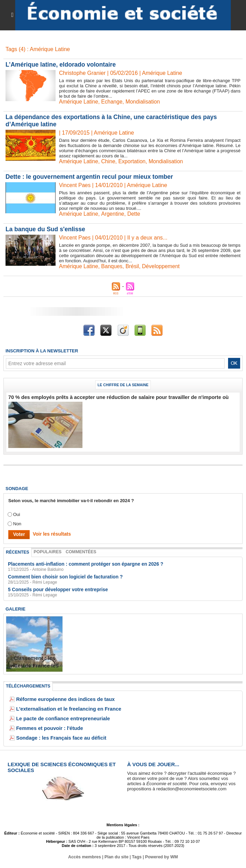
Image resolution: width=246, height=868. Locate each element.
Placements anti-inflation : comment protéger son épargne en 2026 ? (81, 563)
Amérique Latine (79, 102)
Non (17, 523)
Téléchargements (27, 684)
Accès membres (86, 855)
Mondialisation (145, 102)
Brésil (134, 266)
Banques (113, 266)
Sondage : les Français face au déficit (56, 736)
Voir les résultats (50, 534)
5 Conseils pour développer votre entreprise (55, 588)
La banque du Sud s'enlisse (46, 229)
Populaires (46, 551)
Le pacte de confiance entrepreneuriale (58, 717)
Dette (135, 214)
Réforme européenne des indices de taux (60, 697)
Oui (17, 514)
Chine (109, 161)
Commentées (79, 551)
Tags (136, 855)
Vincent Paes (75, 185)
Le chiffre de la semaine (123, 385)
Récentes (17, 552)
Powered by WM (160, 855)
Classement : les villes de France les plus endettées (35, 664)
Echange (113, 102)
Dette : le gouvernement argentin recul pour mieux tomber (91, 177)
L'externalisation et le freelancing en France (63, 707)
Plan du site (116, 855)
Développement (163, 266)
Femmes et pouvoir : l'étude (46, 726)
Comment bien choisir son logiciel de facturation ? (62, 576)
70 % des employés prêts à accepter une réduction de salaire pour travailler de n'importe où (106, 397)
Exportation (134, 161)
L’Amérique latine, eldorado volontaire (62, 65)
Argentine (114, 214)
